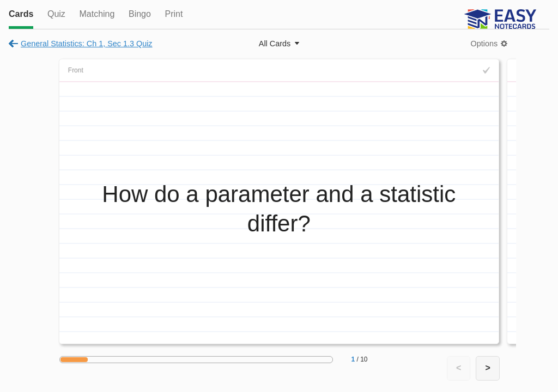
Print (174, 14)
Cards (21, 14)
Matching (97, 14)
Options (484, 44)
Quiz (56, 14)
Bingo (140, 14)
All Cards (275, 44)
